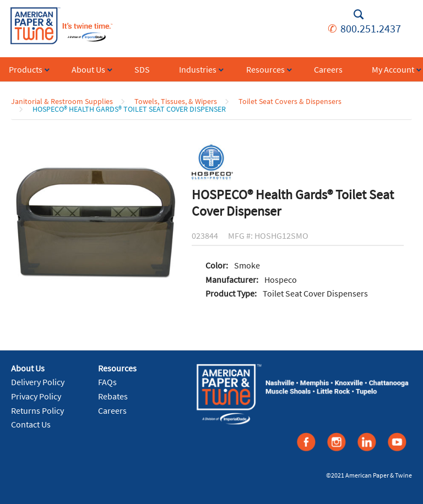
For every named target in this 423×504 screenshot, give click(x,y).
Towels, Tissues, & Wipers (176, 101)
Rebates (113, 396)
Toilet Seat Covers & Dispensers (290, 101)
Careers (112, 410)
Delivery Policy (38, 382)
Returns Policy (37, 410)
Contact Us (31, 424)
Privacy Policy (36, 396)
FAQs (107, 382)
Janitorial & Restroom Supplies (62, 101)
